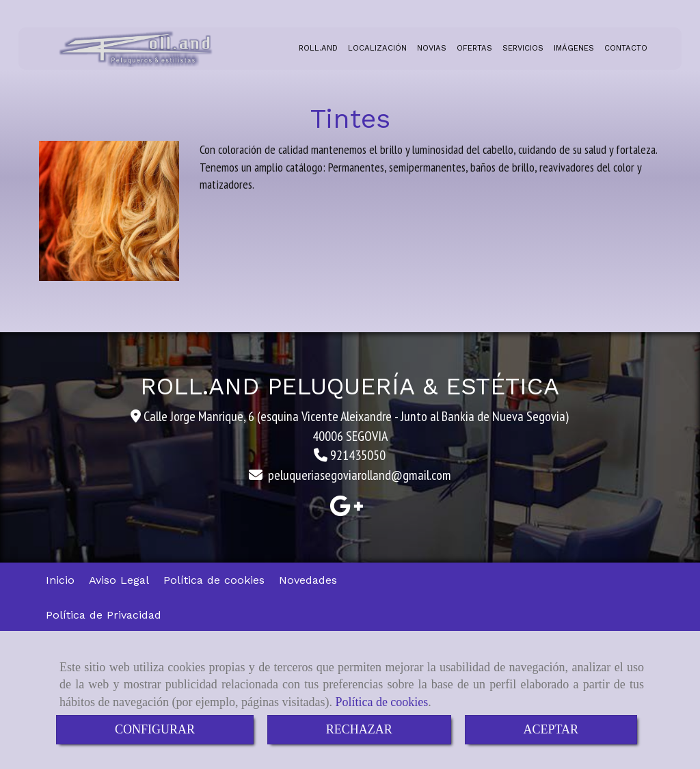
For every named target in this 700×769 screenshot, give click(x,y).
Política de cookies (381, 702)
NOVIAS (432, 48)
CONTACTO (626, 48)
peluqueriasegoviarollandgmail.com (360, 475)
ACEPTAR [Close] (551, 729)
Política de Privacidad (104, 615)
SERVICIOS (523, 48)
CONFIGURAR (155, 729)
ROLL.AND (318, 48)
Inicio (60, 580)
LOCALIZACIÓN (377, 48)
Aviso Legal (119, 580)
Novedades (308, 580)
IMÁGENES (574, 48)
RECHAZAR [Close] (359, 729)
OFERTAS (474, 48)
